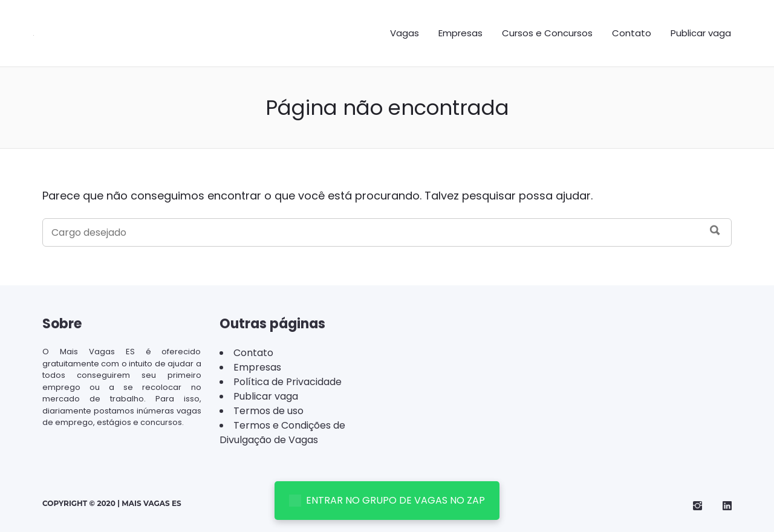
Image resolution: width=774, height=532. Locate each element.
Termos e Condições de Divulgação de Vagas (282, 433)
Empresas (460, 33)
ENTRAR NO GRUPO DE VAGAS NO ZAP (387, 500)
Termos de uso (268, 411)
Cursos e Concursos (547, 33)
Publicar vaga (701, 33)
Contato (632, 33)
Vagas (405, 33)
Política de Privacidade (288, 382)
